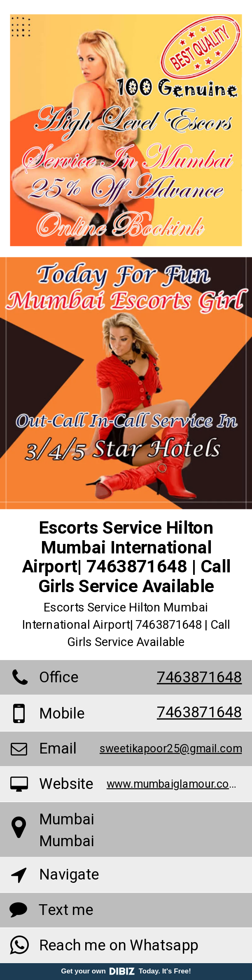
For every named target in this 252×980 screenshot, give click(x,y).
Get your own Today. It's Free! (126, 971)
